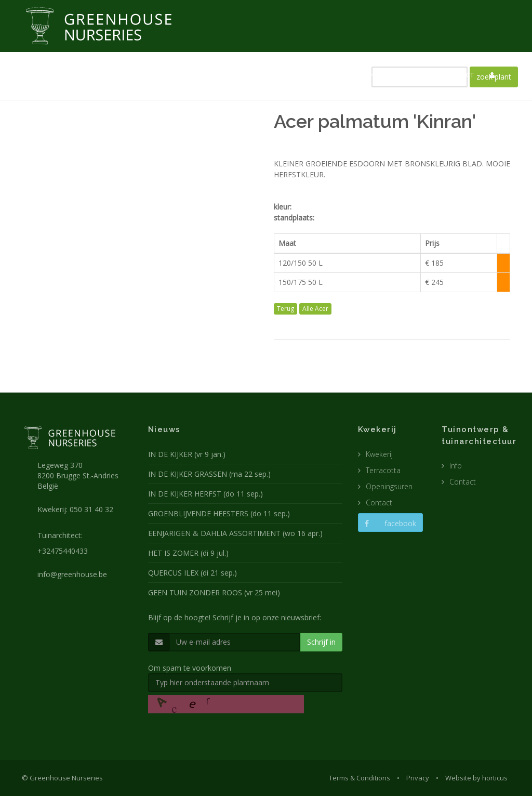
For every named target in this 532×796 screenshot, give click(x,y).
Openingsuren (389, 486)
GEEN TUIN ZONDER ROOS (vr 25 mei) (214, 592)
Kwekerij (379, 454)
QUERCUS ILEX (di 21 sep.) (192, 573)
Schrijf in (321, 642)
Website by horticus (476, 778)
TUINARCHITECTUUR (303, 75)
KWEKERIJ (242, 75)
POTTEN (362, 75)
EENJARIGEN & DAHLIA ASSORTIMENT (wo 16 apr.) (235, 533)
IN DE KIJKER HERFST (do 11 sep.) (205, 494)
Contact (379, 503)
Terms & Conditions (360, 778)
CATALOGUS (409, 75)
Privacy (418, 778)
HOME (162, 75)
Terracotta (383, 470)
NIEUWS (199, 75)
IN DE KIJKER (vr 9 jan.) (187, 454)
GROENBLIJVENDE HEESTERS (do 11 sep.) (219, 513)
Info (456, 466)
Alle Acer (315, 309)
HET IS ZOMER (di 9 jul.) (188, 553)
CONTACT (459, 75)
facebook (390, 523)
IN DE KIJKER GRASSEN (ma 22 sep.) (209, 474)
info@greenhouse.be (72, 574)
